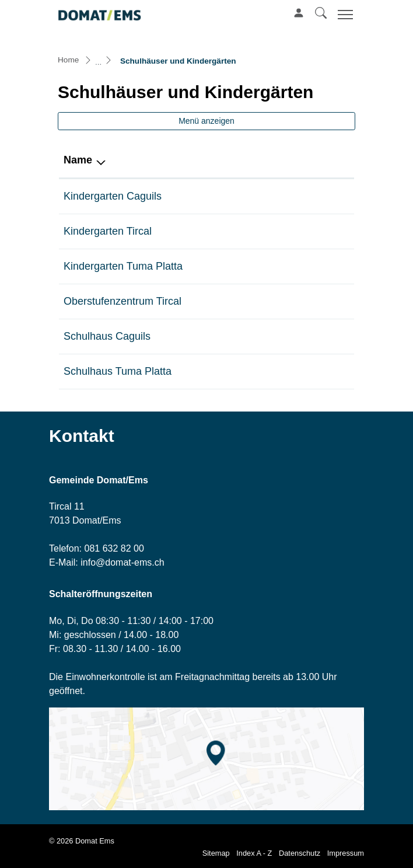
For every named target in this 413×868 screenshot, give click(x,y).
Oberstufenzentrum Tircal (123, 301)
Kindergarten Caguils (113, 196)
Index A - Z (254, 853)
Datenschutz (300, 853)
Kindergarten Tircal (108, 231)
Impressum (346, 853)
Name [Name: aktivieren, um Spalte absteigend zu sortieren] (78, 160)
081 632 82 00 (114, 548)
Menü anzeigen (206, 121)
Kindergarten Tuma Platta (123, 266)
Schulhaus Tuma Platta (118, 371)
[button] (321, 13)
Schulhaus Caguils (107, 336)
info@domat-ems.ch (122, 562)
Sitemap (216, 853)
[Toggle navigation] (344, 14)
